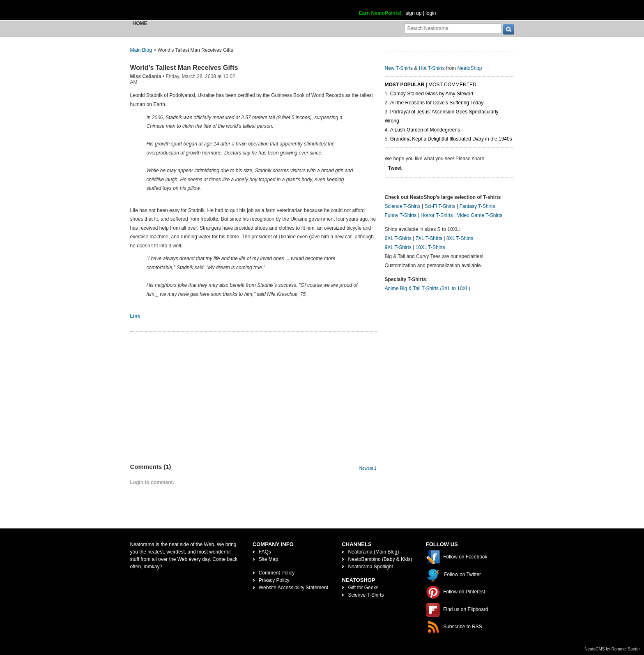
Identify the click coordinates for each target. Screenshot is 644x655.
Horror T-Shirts (437, 215)
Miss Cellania (146, 76)
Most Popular (405, 85)
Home (140, 23)
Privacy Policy (274, 580)
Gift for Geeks (363, 588)
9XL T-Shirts (398, 247)
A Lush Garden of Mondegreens (425, 130)
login (431, 13)
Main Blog (141, 50)
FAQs (265, 552)
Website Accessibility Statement (293, 588)
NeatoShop (469, 68)
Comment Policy (277, 573)
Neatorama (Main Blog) (373, 552)
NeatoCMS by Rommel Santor (613, 649)
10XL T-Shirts (430, 247)
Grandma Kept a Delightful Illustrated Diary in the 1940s (451, 139)
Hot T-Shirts (432, 68)
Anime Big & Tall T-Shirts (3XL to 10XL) (428, 288)
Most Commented (452, 85)
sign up (414, 13)
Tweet (395, 168)
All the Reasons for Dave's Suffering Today (437, 103)
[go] (509, 29)
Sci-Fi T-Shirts (440, 206)
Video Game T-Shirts (480, 215)
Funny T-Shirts (401, 215)
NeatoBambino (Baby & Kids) (380, 559)
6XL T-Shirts (398, 238)
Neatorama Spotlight (370, 567)
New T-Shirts (399, 68)
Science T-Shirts (403, 206)
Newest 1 (368, 468)
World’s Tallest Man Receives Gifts (184, 68)
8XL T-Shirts (460, 238)
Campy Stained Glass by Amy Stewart (432, 94)
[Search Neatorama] (453, 28)
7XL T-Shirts (429, 238)
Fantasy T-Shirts (477, 206)
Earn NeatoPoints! (380, 13)
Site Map (268, 559)
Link (135, 316)
